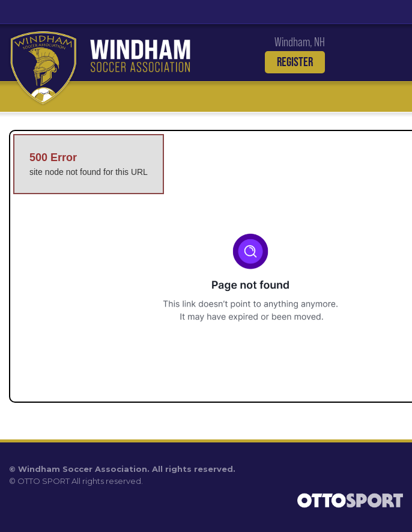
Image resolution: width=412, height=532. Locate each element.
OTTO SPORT (44, 481)
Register (295, 62)
